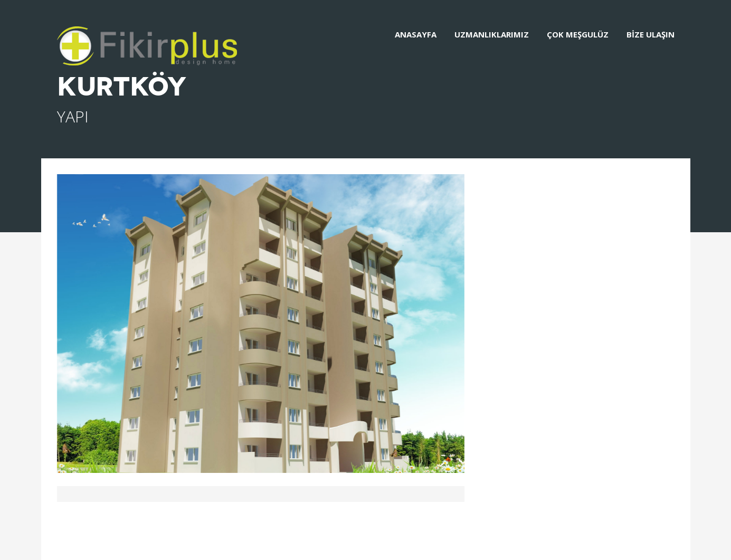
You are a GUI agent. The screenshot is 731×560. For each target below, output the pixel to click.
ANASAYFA (416, 34)
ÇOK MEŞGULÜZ (578, 34)
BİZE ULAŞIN (651, 34)
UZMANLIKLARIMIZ (492, 34)
